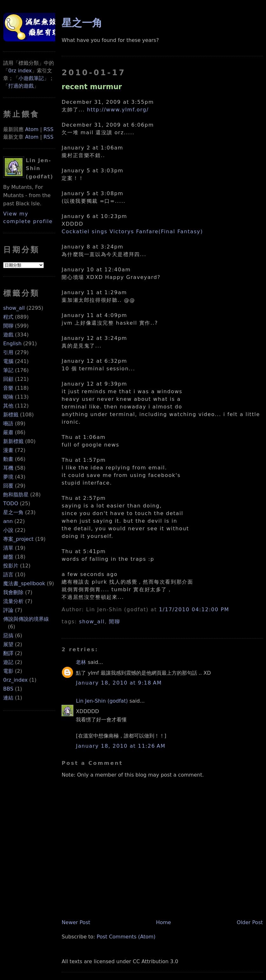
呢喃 (8, 397)
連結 (8, 698)
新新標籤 (13, 441)
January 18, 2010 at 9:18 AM (119, 683)
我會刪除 (13, 592)
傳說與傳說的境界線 (26, 619)
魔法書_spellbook (24, 583)
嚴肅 (8, 432)
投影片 (11, 566)
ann (8, 521)
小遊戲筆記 (31, 78)
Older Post (250, 922)
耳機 (8, 468)
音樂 (8, 388)
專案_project (18, 539)
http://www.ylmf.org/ (118, 110)
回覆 (8, 486)
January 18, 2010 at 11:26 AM (121, 746)
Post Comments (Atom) (126, 937)
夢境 (8, 477)
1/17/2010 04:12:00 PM (194, 609)
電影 (8, 671)
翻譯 (8, 653)
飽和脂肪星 (16, 495)
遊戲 (8, 335)
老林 (81, 662)
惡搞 (8, 636)
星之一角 (13, 512)
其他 (8, 406)
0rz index (20, 71)
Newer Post (76, 922)
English (12, 344)
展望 (8, 644)
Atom (32, 129)
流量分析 (13, 601)
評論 (8, 610)
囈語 (8, 424)
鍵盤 (8, 557)
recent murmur (92, 87)
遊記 (8, 662)
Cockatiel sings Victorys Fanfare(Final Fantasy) (132, 232)
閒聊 (8, 326)
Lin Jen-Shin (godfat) (102, 701)
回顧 (8, 379)
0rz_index (15, 680)
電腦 (8, 361)
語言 (8, 575)
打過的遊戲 (21, 86)
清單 (8, 548)
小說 (8, 530)
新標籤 (11, 415)
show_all (14, 308)
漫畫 (8, 450)
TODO (11, 503)
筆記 (8, 370)
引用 (8, 352)
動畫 (8, 459)
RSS (48, 129)
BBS (8, 689)
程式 (8, 317)
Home (163, 922)
